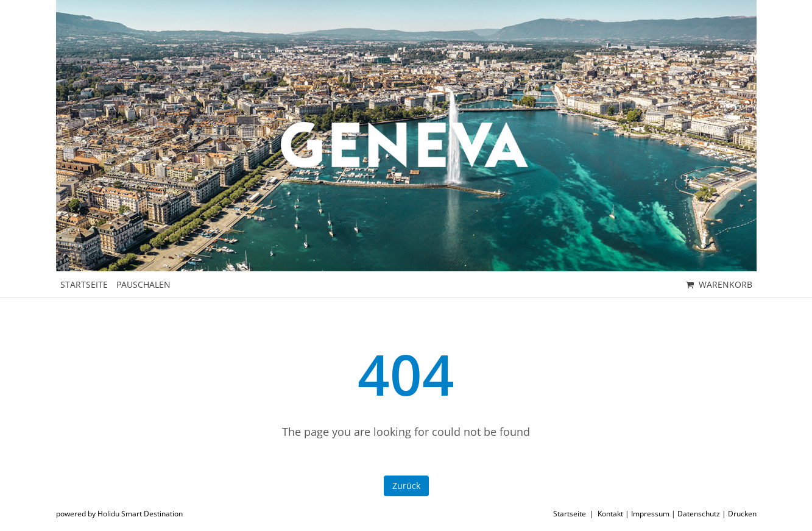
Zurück (406, 486)
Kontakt (610, 514)
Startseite (570, 514)
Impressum (650, 514)
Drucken (742, 514)
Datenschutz (699, 514)
